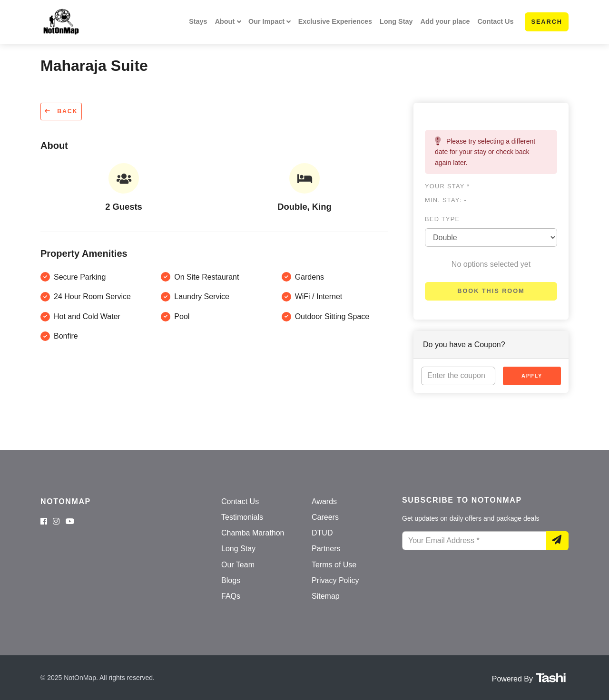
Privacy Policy (335, 580)
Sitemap (326, 596)
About (225, 21)
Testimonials (242, 517)
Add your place (445, 21)
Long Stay (396, 21)
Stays (198, 21)
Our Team (238, 565)
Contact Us (495, 21)
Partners (326, 549)
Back (61, 111)
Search (547, 22)
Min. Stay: (446, 200)
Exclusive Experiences (335, 21)
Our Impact (266, 21)
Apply (532, 376)
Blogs (231, 580)
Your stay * (447, 186)
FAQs (231, 596)
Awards (324, 501)
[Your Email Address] (474, 541)
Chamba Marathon (253, 533)
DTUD (322, 533)
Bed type (442, 219)
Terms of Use (334, 565)
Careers (325, 517)
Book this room (491, 291)
